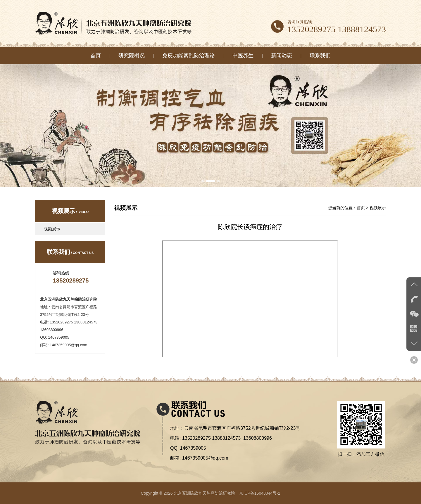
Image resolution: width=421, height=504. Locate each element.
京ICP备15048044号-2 (260, 493)
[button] (203, 181)
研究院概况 (132, 56)
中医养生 (243, 56)
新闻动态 (282, 56)
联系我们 (320, 56)
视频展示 (52, 229)
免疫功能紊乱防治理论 (189, 56)
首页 (96, 56)
